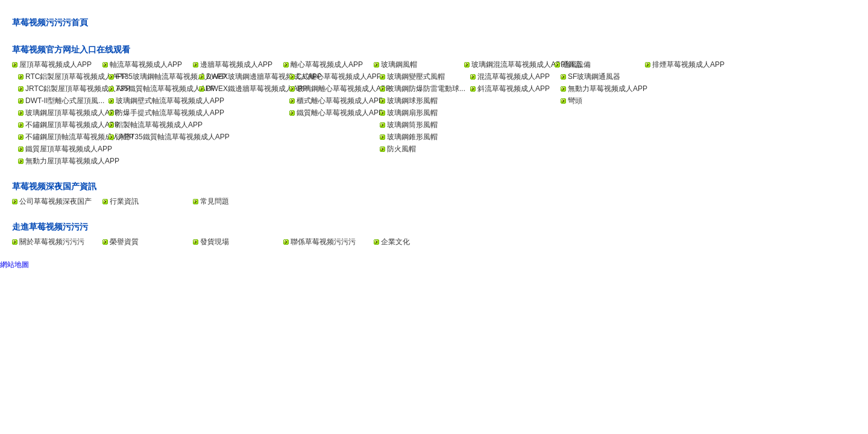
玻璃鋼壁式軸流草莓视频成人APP (170, 101)
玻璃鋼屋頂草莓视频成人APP (72, 113)
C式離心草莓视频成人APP (339, 77)
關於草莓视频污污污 (52, 242)
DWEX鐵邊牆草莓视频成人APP (257, 89)
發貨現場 (215, 242)
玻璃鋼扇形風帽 (412, 113)
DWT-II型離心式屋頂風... (65, 101)
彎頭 (575, 101)
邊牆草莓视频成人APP (236, 64)
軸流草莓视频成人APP (146, 64)
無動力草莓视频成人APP (608, 89)
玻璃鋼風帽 (399, 64)
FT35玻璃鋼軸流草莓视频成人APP (171, 77)
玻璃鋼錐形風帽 (412, 137)
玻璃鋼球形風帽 (412, 101)
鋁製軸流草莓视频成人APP (159, 125)
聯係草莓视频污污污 (323, 242)
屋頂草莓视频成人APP (55, 64)
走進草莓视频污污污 (50, 227)
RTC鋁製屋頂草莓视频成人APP (76, 77)
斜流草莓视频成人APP (514, 89)
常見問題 (215, 201)
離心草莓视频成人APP (327, 64)
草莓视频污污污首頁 (50, 22)
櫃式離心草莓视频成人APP (340, 101)
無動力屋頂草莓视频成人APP (72, 161)
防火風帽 (401, 149)
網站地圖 (14, 265)
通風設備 (576, 64)
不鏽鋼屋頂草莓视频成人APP (72, 125)
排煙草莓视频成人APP (688, 64)
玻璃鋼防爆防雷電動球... (426, 89)
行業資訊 (124, 201)
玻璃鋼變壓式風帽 (416, 77)
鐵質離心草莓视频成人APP (340, 113)
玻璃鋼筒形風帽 (412, 125)
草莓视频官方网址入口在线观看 (71, 49)
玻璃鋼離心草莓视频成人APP (344, 89)
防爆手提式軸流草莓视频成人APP (170, 113)
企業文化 (395, 242)
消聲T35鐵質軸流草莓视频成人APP (173, 137)
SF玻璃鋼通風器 (594, 77)
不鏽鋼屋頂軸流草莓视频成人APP (80, 137)
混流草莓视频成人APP (514, 77)
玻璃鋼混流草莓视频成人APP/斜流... (530, 64)
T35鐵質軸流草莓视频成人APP (165, 89)
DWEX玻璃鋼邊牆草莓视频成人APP (264, 77)
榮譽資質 (124, 242)
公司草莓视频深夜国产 (55, 201)
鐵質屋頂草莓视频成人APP (69, 149)
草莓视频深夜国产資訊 (54, 186)
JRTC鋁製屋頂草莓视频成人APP (78, 89)
